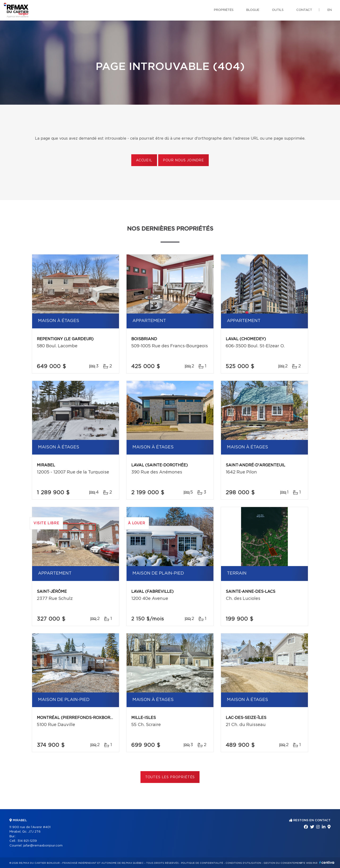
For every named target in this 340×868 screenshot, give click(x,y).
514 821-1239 (27, 841)
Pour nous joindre (183, 160)
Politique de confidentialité (202, 863)
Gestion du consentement (283, 863)
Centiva (327, 862)
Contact (304, 10)
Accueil (144, 160)
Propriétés (224, 10)
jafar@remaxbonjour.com (43, 846)
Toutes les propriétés (170, 777)
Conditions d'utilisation (243, 863)
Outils (278, 10)
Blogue (253, 10)
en (330, 10)
